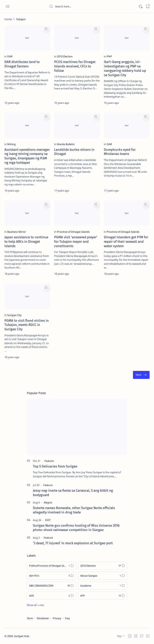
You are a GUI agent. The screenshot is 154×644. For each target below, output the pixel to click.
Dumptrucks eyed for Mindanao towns (120, 152)
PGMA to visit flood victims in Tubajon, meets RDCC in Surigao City (27, 325)
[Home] (8, 19)
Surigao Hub (22, 636)
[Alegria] (48, 502)
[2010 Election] (65, 56)
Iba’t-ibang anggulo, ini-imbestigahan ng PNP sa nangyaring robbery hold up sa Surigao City (125, 68)
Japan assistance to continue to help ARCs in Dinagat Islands (26, 242)
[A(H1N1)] (51, 576)
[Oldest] (141, 375)
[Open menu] (8, 6)
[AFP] (103, 596)
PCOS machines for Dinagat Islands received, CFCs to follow (75, 66)
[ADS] (51, 596)
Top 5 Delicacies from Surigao (55, 466)
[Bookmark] (148, 6)
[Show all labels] (35, 605)
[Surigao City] (14, 315)
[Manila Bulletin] (66, 144)
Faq (67, 618)
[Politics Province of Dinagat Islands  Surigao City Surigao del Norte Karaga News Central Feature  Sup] (51, 566)
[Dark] (140, 6)
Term (30, 618)
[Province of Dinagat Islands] (73, 232)
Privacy (57, 618)
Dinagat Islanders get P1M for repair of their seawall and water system (126, 242)
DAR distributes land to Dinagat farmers (22, 64)
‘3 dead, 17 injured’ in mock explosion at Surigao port (73, 543)
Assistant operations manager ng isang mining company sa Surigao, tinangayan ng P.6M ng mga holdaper (27, 156)
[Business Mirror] (17, 232)
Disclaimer (43, 618)
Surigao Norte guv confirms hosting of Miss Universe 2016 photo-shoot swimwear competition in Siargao (76, 528)
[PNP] (109, 56)
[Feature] (49, 461)
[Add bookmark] (46, 29)
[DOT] (48, 520)
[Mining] (11, 144)
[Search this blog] (79, 6)
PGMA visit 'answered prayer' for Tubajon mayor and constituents (76, 242)
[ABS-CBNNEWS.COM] (51, 586)
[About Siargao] (103, 576)
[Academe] (103, 586)
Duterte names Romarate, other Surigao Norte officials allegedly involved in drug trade (74, 510)
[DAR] (10, 56)
